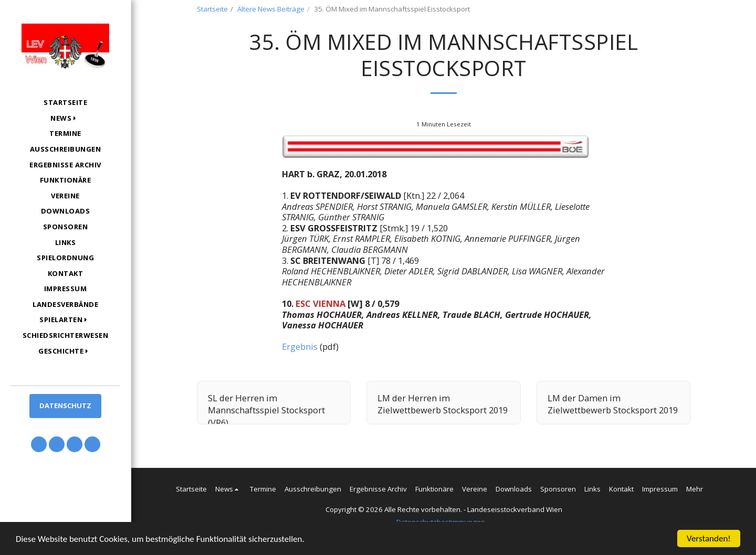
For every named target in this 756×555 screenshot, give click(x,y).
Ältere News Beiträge (271, 9)
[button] (65, 118)
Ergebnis (300, 346)
